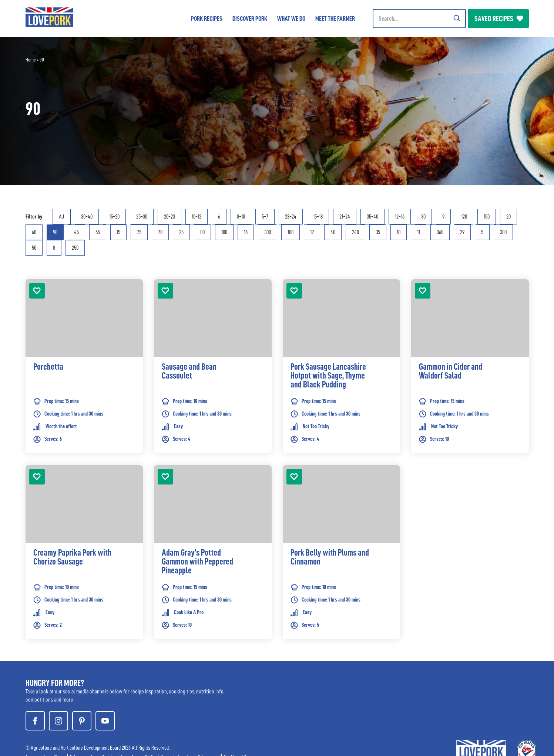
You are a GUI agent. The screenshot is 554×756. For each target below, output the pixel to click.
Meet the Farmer (335, 19)
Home (31, 60)
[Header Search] (419, 19)
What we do (291, 19)
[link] (84, 377)
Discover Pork (250, 19)
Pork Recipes (207, 19)
